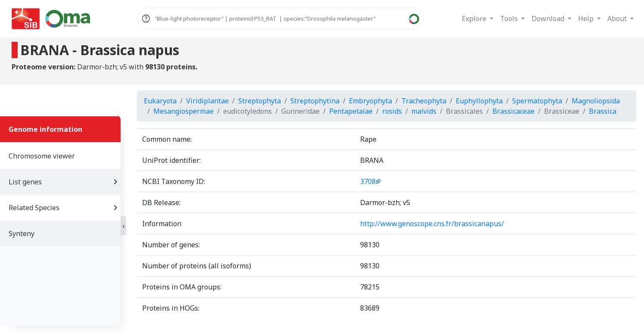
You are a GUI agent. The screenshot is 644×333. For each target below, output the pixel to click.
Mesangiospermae (184, 111)
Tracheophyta (424, 101)
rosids (392, 111)
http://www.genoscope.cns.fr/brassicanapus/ (432, 224)
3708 (368, 181)
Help (587, 19)
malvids (424, 111)
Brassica (603, 111)
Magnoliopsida (596, 101)
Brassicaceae (513, 111)
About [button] (618, 19)
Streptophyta (260, 101)
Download (549, 19)
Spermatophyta (537, 101)
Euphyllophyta (479, 101)
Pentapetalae (351, 111)
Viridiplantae (207, 101)
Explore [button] (475, 19)
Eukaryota (160, 101)
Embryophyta (370, 101)
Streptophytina (315, 101)
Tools (510, 19)
